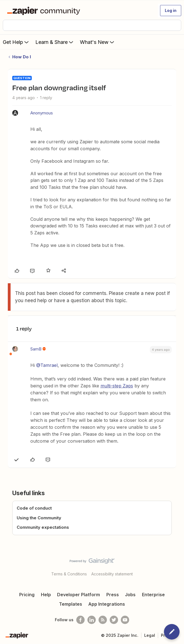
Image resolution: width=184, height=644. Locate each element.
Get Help (16, 42)
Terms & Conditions (69, 574)
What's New (98, 42)
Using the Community (39, 518)
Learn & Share (55, 42)
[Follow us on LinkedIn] (92, 620)
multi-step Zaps (117, 386)
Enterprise (153, 595)
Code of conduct (34, 508)
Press (113, 595)
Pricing (27, 595)
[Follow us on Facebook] (80, 620)
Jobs (130, 595)
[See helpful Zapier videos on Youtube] (125, 620)
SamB (36, 349)
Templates (71, 604)
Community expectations (43, 527)
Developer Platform (78, 595)
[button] (171, 11)
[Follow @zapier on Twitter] (114, 620)
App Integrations (107, 604)
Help (46, 595)
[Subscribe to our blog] (103, 620)
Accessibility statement (112, 574)
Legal (150, 635)
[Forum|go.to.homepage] (45, 11)
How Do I (22, 57)
